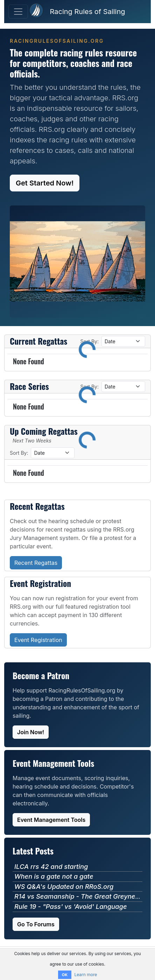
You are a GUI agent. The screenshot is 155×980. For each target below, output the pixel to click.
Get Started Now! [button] (45, 183)
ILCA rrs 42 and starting (51, 866)
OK (65, 975)
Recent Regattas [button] (36, 563)
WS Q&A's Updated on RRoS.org (64, 886)
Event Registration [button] (38, 640)
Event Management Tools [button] (51, 820)
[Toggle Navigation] (18, 12)
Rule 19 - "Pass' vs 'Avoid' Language (71, 906)
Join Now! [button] (31, 732)
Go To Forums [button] (36, 924)
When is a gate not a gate (54, 876)
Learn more (86, 975)
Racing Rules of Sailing (87, 12)
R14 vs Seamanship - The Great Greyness (78, 896)
